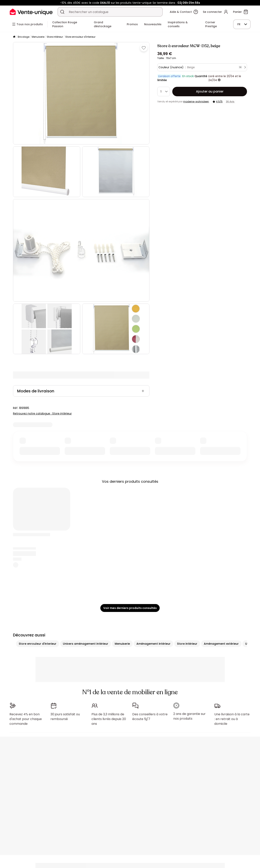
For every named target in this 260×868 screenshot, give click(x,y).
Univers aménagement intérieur (86, 644)
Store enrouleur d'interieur (80, 37)
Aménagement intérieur (153, 644)
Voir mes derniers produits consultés (130, 608)
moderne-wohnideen (196, 101)
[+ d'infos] (219, 80)
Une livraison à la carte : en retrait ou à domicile (232, 719)
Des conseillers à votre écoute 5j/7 (150, 717)
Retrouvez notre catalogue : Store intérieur (42, 413)
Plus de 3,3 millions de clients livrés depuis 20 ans (109, 719)
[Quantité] (164, 92)
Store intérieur (55, 37)
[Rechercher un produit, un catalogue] (62, 12)
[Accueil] (14, 37)
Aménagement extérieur (221, 644)
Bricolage (24, 37)
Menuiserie (38, 37)
